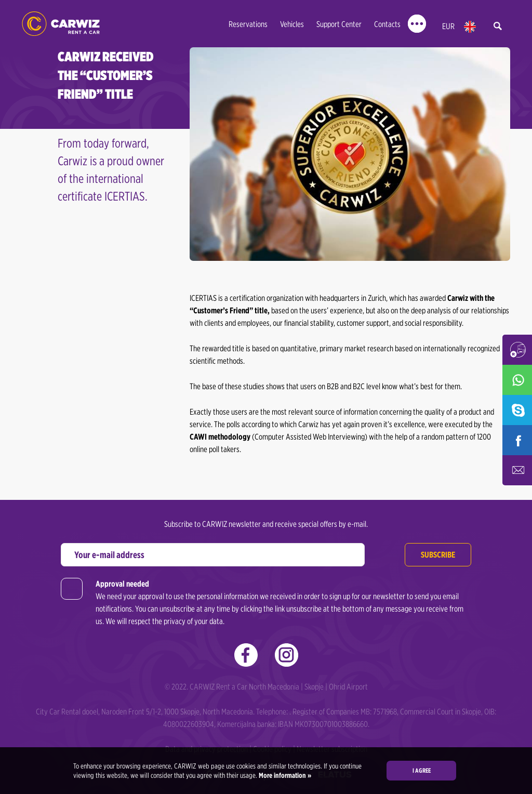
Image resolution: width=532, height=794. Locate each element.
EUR (448, 26)
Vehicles (292, 24)
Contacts (387, 24)
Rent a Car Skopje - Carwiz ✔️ (61, 24)
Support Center (339, 24)
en (470, 27)
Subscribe (438, 555)
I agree (422, 770)
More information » (284, 775)
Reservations (248, 24)
